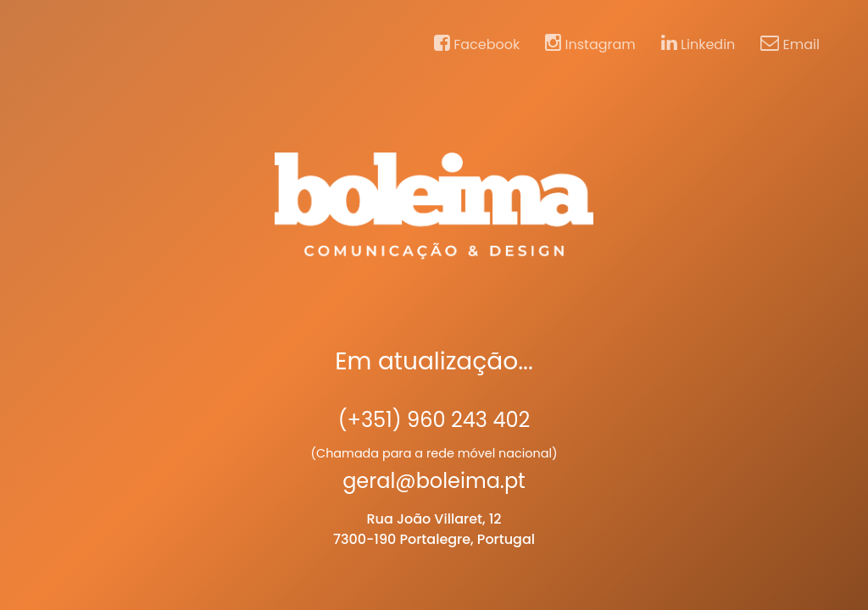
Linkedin (698, 44)
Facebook (477, 44)
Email (790, 44)
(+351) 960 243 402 (434, 420)
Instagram (590, 44)
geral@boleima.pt (434, 481)
